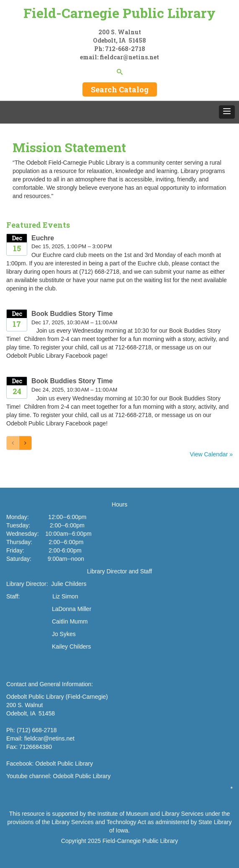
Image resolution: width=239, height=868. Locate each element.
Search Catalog (120, 89)
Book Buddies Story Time (72, 314)
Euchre (43, 238)
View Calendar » (211, 454)
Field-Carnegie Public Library (119, 13)
